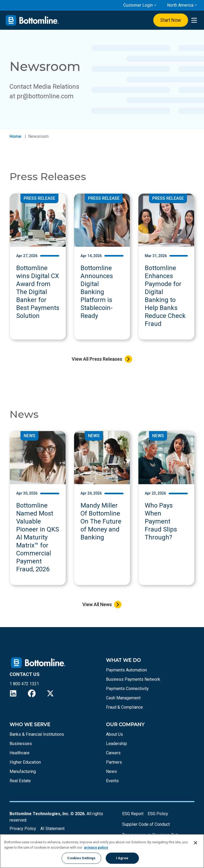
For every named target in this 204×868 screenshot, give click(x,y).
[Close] (195, 843)
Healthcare (20, 753)
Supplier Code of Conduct (146, 824)
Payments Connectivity (127, 689)
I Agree (122, 858)
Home (15, 136)
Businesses (21, 744)
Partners (114, 762)
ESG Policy (158, 814)
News (111, 771)
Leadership (116, 744)
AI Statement (52, 829)
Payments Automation (126, 670)
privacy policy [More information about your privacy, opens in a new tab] (96, 847)
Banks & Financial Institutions (37, 734)
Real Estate (20, 781)
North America (180, 5)
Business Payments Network (133, 679)
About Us (114, 734)
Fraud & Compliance (124, 707)
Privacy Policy (23, 829)
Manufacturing (23, 771)
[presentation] (194, 20)
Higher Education (25, 762)
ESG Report (133, 814)
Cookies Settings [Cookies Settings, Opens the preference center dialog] (81, 858)
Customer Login (138, 5)
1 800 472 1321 (24, 684)
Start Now (171, 20)
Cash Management (123, 698)
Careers (113, 753)
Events (112, 781)
